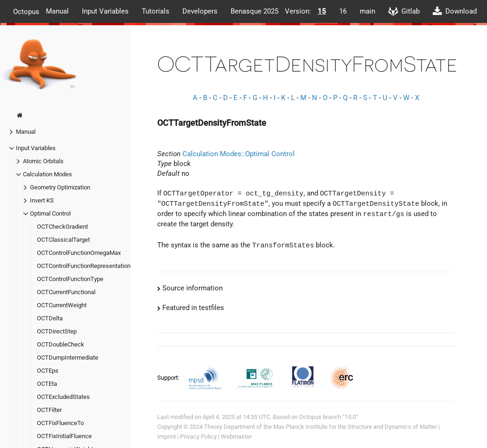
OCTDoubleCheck (61, 344)
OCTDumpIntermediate (68, 358)
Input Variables (105, 11)
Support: (169, 377)
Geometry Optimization (60, 187)
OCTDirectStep (57, 331)
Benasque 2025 (254, 11)
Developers (200, 11)
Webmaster (236, 437)
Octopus (26, 11)
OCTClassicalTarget (63, 240)
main (367, 11)
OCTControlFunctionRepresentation (84, 266)
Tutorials (156, 11)
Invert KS (42, 200)
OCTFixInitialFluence (64, 436)
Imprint (167, 437)
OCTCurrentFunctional (66, 292)
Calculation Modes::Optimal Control (239, 154)
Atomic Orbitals (43, 161)
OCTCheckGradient (62, 227)
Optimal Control (50, 213)
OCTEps (48, 371)
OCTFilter (49, 410)
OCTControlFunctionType (70, 279)
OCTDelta (50, 318)
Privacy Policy (198, 437)
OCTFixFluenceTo (60, 423)
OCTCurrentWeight (62, 305)
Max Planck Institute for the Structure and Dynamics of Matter (355, 427)
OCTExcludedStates (63, 397)
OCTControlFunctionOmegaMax (79, 253)
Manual (57, 11)
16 (343, 11)
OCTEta (47, 384)
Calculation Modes (47, 174)
